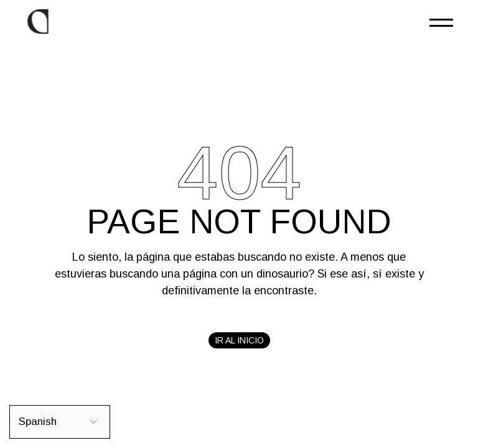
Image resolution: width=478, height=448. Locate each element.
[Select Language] (60, 422)
